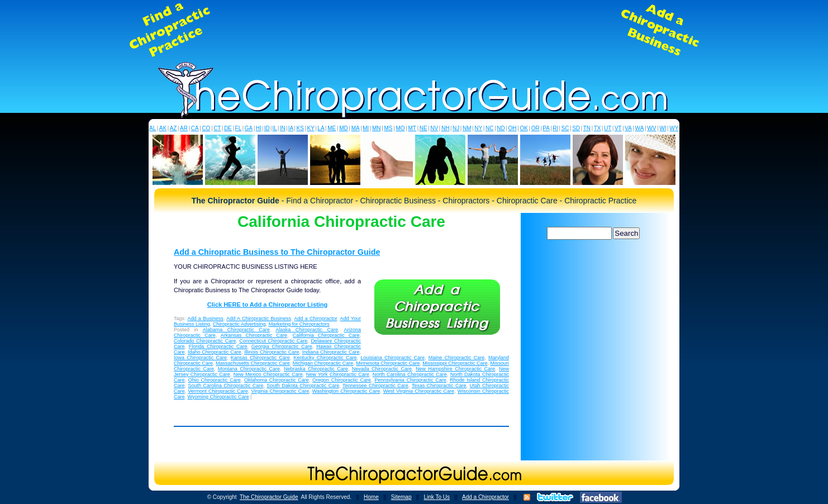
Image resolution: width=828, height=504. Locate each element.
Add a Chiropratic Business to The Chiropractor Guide (277, 252)
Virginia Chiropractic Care (280, 391)
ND (501, 128)
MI (366, 128)
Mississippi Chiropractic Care (455, 363)
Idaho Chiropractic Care (215, 352)
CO (206, 128)
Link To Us (437, 497)
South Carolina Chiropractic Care (225, 386)
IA (291, 128)
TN (587, 128)
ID (267, 128)
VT (618, 128)
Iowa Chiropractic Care (200, 358)
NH (445, 128)
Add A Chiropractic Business (259, 318)
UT (608, 128)
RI (555, 128)
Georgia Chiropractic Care (282, 346)
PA (546, 128)
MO (400, 128)
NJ (456, 128)
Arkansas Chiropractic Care (254, 335)
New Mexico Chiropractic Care (268, 374)
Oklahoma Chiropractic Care (277, 380)
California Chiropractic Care (326, 335)
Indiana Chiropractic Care (331, 352)
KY (310, 128)
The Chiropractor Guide (269, 497)
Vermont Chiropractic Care (218, 391)
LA (321, 128)
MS (388, 128)
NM (467, 128)
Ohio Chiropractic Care (215, 380)
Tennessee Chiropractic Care (375, 386)
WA (640, 128)
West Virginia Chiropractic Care (419, 391)
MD (344, 128)
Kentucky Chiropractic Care (325, 358)
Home (371, 497)
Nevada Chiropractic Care (382, 369)
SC (565, 128)
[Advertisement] (414, 30)
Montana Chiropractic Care (249, 369)
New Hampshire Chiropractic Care (455, 369)
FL (239, 128)
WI (663, 128)
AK (163, 128)
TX (598, 128)
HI (259, 128)
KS (300, 128)
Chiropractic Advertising (239, 324)
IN (283, 128)
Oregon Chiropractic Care (342, 380)
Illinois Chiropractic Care (272, 352)
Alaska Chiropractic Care (307, 330)
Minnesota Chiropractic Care (388, 363)
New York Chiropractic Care (338, 374)
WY (674, 128)
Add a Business (205, 318)
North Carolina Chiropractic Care (410, 374)
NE (423, 128)
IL (275, 128)
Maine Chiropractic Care (457, 358)
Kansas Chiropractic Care (260, 358)
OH (513, 128)
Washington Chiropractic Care (346, 391)
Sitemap (401, 497)
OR (536, 128)
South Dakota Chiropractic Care (303, 386)
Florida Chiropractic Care (218, 346)
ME (332, 128)
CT (217, 128)
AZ (173, 128)
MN (377, 128)
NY (478, 128)
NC (489, 128)
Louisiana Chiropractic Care (392, 358)
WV (651, 128)
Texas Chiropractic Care (439, 386)
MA (356, 128)
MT (412, 128)
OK (524, 128)
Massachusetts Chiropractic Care (253, 363)
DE (228, 128)
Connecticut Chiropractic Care (273, 341)
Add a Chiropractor (315, 318)
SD (576, 128)
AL (153, 128)
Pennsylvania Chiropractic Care (410, 380)
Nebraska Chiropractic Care (316, 369)
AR (184, 128)
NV (434, 128)
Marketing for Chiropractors (299, 324)
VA (628, 128)
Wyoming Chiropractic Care (218, 397)
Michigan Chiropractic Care (323, 363)
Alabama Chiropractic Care (236, 330)
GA (249, 128)
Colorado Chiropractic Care (205, 341)
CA (195, 128)
